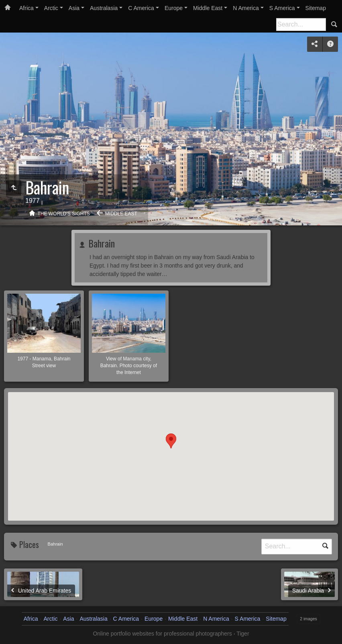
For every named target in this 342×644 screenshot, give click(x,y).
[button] (171, 449)
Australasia (104, 8)
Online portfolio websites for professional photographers (162, 634)
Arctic (51, 8)
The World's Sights (64, 214)
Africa (26, 8)
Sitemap (316, 8)
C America (141, 8)
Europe (174, 8)
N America (246, 8)
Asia (74, 8)
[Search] (301, 25)
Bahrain (100, 243)
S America (282, 8)
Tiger (243, 634)
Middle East (208, 8)
